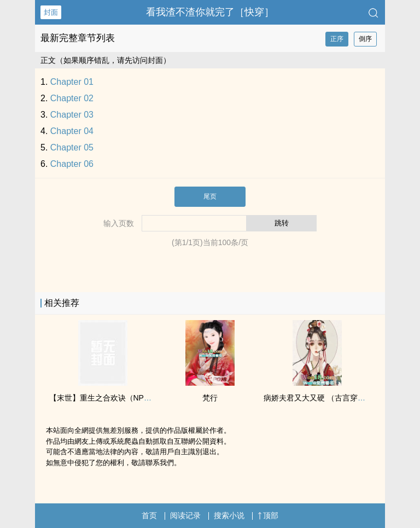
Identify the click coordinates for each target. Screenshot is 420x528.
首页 (149, 515)
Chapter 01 (72, 82)
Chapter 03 (72, 115)
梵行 (210, 398)
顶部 (268, 515)
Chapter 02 (72, 98)
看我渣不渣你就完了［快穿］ (210, 12)
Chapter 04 (72, 131)
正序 (337, 39)
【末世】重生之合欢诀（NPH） (103, 398)
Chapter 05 (72, 147)
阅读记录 (185, 515)
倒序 (365, 39)
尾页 (210, 196)
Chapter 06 (72, 164)
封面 (51, 12)
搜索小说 (229, 515)
